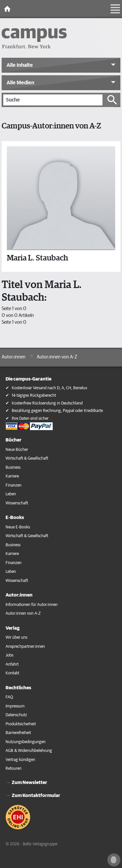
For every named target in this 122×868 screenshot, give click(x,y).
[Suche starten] (112, 100)
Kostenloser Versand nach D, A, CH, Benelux (49, 388)
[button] (61, 65)
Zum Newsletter (29, 783)
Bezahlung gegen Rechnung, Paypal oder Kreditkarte (57, 411)
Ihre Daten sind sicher (30, 419)
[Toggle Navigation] (115, 9)
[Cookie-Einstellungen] (114, 860)
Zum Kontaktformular (36, 796)
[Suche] (53, 100)
